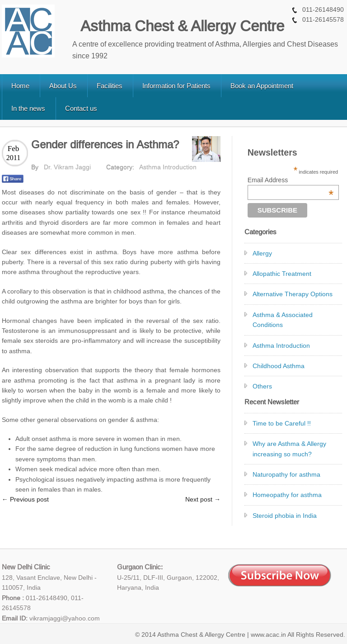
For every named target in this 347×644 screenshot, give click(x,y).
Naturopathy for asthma (286, 474)
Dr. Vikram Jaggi (67, 167)
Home (20, 86)
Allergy (262, 253)
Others (262, 386)
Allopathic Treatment (282, 274)
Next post (203, 499)
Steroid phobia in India (285, 516)
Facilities (110, 86)
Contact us (81, 108)
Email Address (291, 180)
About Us (63, 86)
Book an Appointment (262, 86)
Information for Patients (176, 86)
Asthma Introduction (168, 167)
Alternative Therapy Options (293, 294)
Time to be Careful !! (282, 423)
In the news (28, 108)
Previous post (25, 499)
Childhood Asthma (279, 366)
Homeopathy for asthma (287, 495)
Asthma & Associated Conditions (283, 320)
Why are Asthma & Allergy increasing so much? (289, 449)
